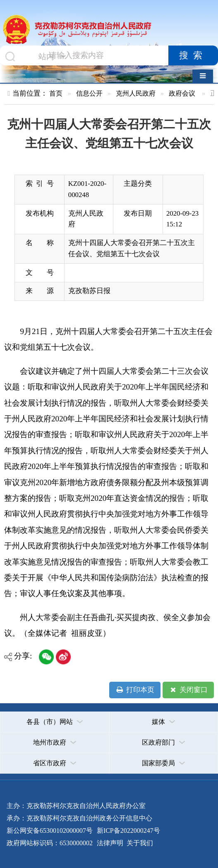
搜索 (193, 55)
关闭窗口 (188, 690)
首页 (56, 93)
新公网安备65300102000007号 (50, 831)
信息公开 (89, 93)
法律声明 (110, 843)
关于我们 (139, 843)
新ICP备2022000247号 (128, 831)
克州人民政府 (136, 93)
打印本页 (135, 690)
